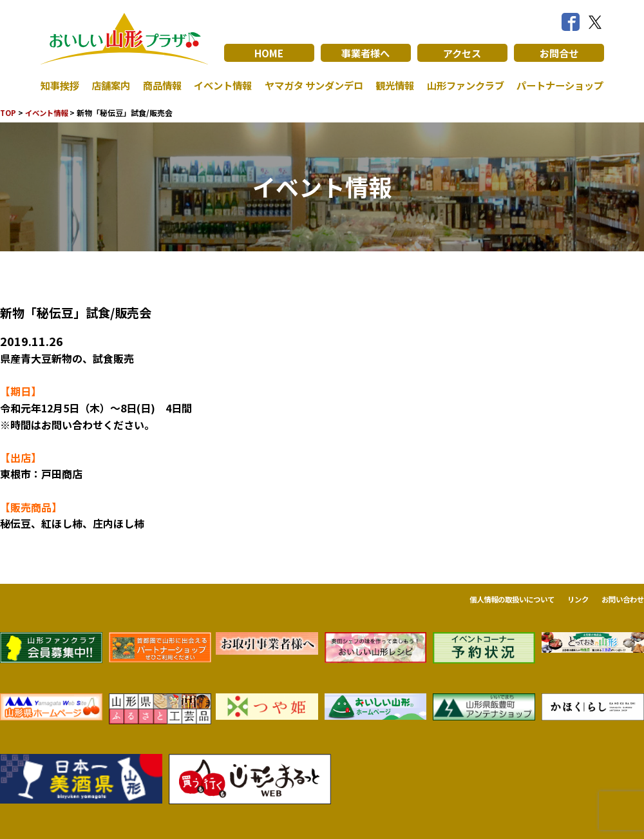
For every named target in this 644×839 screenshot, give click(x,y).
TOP (9, 112)
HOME (269, 53)
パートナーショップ (557, 85)
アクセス (462, 53)
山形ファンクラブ (462, 85)
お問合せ (559, 53)
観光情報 (392, 85)
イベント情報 (219, 85)
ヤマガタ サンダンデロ (310, 85)
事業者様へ (366, 53)
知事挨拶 (61, 85)
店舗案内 (110, 85)
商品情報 (159, 85)
